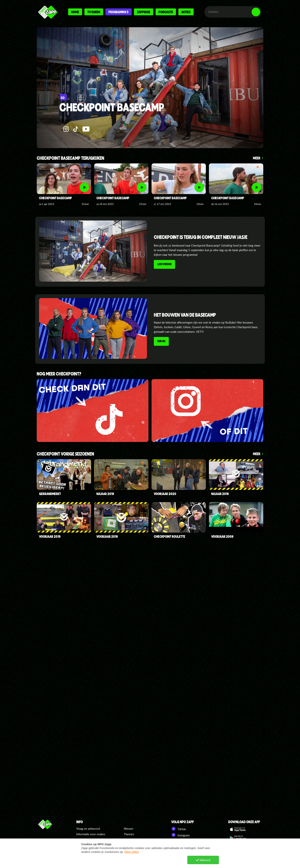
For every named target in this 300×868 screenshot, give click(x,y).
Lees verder (165, 265)
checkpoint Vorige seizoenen (65, 454)
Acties (186, 12)
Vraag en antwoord (88, 829)
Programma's (119, 12)
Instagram (180, 835)
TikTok (179, 829)
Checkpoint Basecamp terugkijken (71, 158)
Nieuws (129, 829)
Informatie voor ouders (91, 834)
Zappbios (144, 12)
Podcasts (166, 12)
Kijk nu (162, 342)
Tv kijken (94, 12)
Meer (257, 158)
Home (75, 12)
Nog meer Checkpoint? (59, 374)
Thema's (129, 834)
